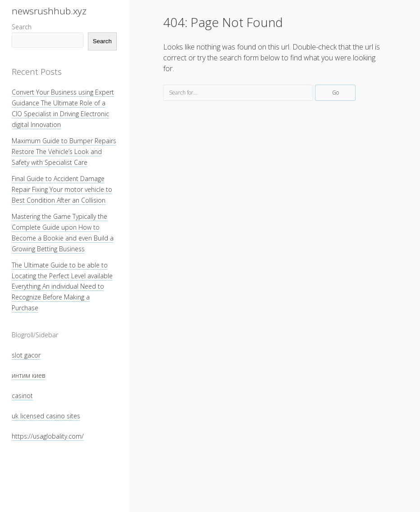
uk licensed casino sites (46, 416)
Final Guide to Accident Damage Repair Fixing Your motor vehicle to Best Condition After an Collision (62, 189)
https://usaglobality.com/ (48, 436)
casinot (22, 396)
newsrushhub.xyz (49, 11)
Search (22, 27)
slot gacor (26, 355)
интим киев (29, 375)
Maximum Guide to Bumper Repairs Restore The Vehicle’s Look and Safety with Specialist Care (64, 152)
